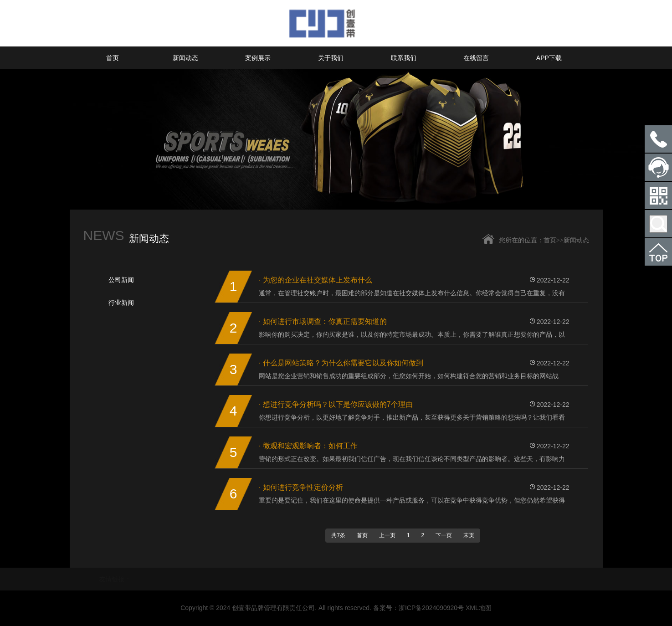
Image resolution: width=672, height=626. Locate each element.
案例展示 (258, 58)
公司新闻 (121, 280)
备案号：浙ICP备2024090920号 (418, 608)
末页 (469, 535)
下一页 (444, 535)
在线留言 (476, 58)
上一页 (387, 535)
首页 (113, 58)
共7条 (338, 535)
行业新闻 (121, 303)
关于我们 (331, 58)
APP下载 (549, 58)
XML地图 (479, 608)
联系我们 (404, 58)
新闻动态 (185, 58)
